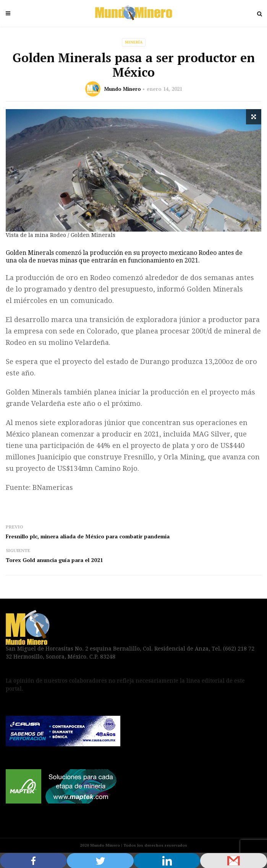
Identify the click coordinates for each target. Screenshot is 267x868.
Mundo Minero (123, 89)
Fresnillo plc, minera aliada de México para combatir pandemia (88, 536)
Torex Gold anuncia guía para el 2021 (54, 560)
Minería (134, 42)
